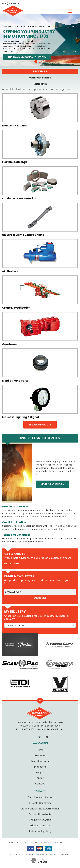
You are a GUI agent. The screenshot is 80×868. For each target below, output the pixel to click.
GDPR (25, 842)
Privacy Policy (40, 842)
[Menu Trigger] (70, 11)
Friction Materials (40, 826)
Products (40, 755)
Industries (40, 767)
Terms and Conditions (16, 535)
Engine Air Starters (40, 820)
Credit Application (14, 522)
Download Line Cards (16, 507)
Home (40, 750)
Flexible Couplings (40, 803)
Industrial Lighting (40, 831)
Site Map (14, 842)
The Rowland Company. (31, 854)
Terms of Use (60, 842)
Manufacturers (40, 761)
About (40, 778)
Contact (40, 784)
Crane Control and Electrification (40, 809)
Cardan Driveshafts (40, 814)
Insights (40, 772)
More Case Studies (52, 484)
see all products (40, 425)
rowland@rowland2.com (50, 729)
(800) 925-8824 (11, 4)
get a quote (12, 564)
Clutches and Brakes (40, 797)
